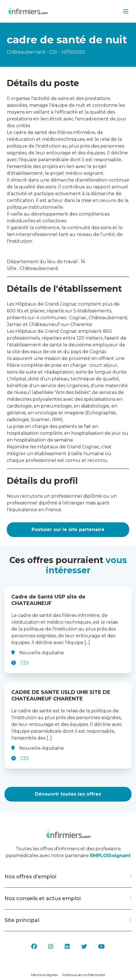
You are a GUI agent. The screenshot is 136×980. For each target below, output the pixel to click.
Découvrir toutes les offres (68, 794)
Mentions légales (44, 975)
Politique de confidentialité (84, 975)
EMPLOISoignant (110, 856)
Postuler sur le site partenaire (68, 530)
